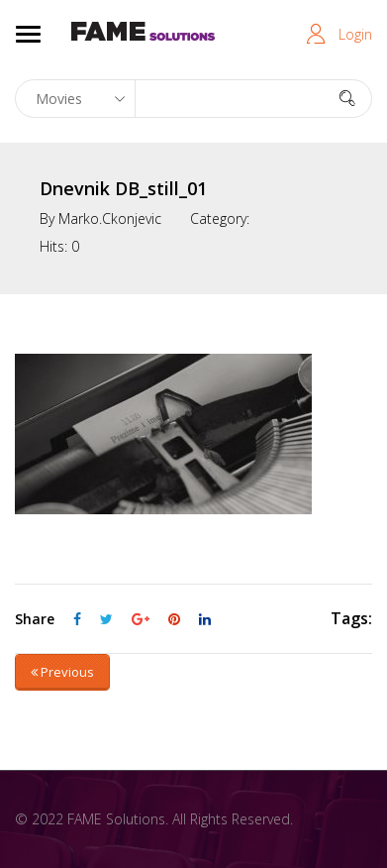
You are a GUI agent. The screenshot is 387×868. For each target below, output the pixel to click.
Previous (62, 672)
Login (355, 34)
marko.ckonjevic (110, 218)
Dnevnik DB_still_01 (123, 188)
